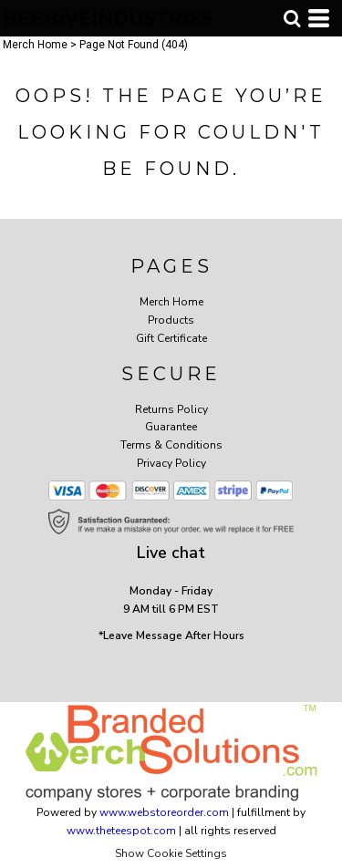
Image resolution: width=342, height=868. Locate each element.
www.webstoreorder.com (164, 812)
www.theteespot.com (121, 831)
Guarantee (171, 427)
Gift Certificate (171, 338)
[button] (292, 18)
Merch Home (35, 45)
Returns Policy (171, 409)
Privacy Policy (171, 463)
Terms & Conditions (171, 445)
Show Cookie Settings (171, 853)
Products (171, 320)
